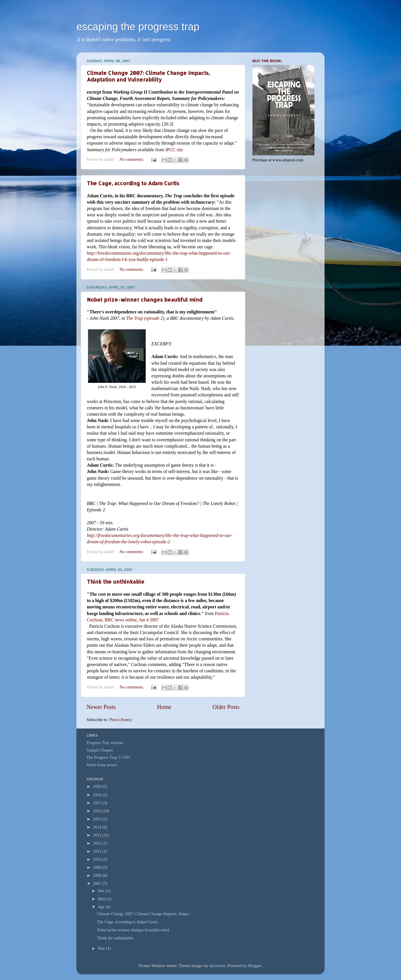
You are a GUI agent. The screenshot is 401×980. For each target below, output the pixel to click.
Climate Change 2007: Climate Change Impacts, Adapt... (144, 914)
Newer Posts (101, 707)
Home (164, 707)
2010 (98, 859)
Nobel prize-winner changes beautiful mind (145, 299)
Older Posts (226, 707)
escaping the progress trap (138, 27)
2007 (98, 883)
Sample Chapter (100, 750)
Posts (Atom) (120, 720)
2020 (98, 786)
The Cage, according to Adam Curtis (133, 183)
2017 (98, 803)
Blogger (255, 966)
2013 (98, 835)
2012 (98, 843)
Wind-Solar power (102, 765)
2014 (98, 827)
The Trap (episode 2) (145, 318)
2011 (98, 851)
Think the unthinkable (116, 581)
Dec (102, 891)
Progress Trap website (105, 743)
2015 (98, 819)
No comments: (132, 159)
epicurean (217, 966)
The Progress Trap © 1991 (108, 757)
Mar (102, 948)
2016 (98, 811)
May (102, 899)
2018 (98, 795)
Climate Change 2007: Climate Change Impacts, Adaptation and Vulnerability (148, 76)
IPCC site (174, 150)
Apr (102, 907)
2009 (98, 867)
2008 (98, 875)
